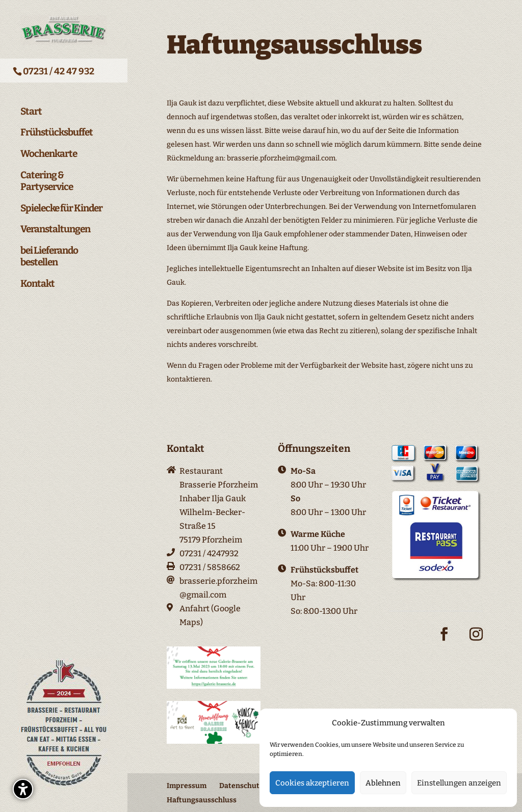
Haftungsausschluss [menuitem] (202, 800)
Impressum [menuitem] (187, 786)
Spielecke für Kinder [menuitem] (61, 203)
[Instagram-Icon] (476, 642)
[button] (23, 789)
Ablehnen (383, 783)
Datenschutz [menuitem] (241, 786)
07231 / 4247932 (209, 553)
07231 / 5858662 (210, 567)
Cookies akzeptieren (312, 783)
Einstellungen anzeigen (459, 783)
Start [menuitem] (31, 106)
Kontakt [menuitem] (37, 279)
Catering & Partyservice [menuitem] (47, 176)
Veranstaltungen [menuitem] (55, 224)
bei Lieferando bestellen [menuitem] (49, 251)
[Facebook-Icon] (444, 642)
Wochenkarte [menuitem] (49, 149)
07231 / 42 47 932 (59, 71)
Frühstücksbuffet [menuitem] (57, 127)
